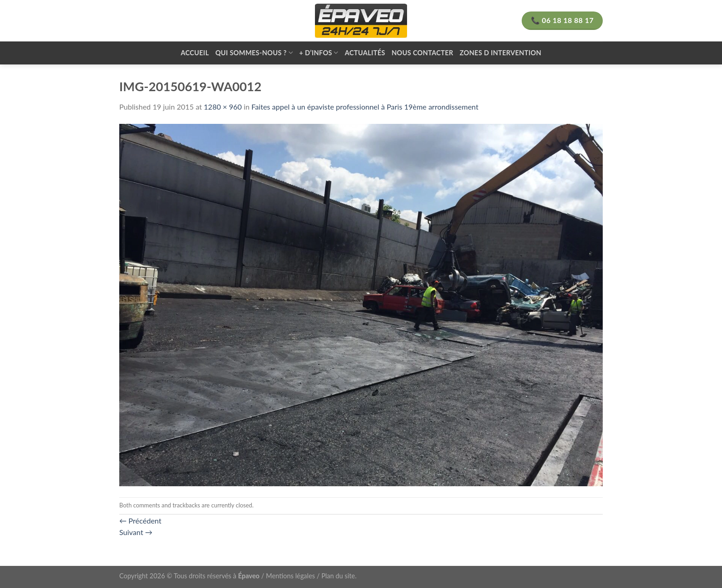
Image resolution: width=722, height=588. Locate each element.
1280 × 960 (223, 107)
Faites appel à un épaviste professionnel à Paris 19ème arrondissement (365, 107)
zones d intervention (500, 53)
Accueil (195, 53)
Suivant (136, 532)
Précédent (140, 521)
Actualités (365, 53)
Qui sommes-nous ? (254, 53)
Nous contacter (422, 53)
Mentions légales (291, 576)
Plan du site (338, 576)
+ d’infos (319, 53)
